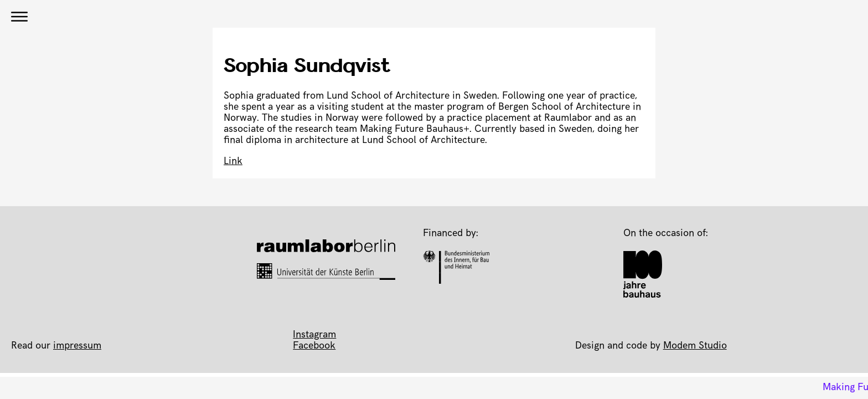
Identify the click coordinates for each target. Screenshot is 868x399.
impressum (77, 346)
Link (233, 162)
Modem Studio (695, 346)
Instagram (314, 335)
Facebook (314, 346)
